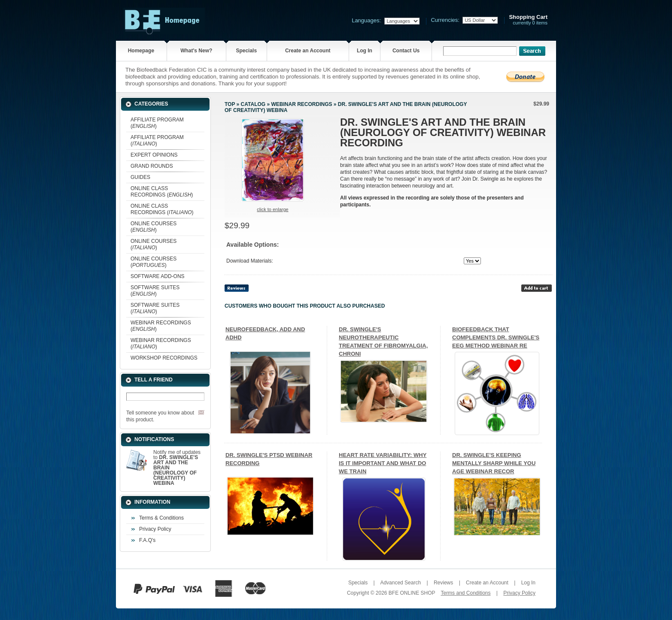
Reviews (443, 583)
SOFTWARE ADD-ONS (158, 276)
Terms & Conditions (161, 518)
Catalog (253, 104)
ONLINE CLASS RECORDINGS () (162, 192)
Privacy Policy (155, 529)
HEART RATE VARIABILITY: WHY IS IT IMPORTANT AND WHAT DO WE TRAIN (383, 463)
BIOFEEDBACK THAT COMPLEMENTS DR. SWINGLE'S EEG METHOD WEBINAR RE (496, 337)
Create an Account (308, 51)
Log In (365, 51)
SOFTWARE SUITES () (155, 291)
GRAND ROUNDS (152, 166)
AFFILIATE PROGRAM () (157, 123)
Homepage (141, 51)
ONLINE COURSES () (154, 227)
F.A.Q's (147, 540)
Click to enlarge (272, 209)
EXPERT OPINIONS (154, 155)
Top (230, 104)
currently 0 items (528, 20)
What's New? (196, 51)
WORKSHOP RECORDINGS (164, 358)
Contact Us (406, 51)
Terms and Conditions (465, 593)
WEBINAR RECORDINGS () (161, 326)
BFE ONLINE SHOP (412, 593)
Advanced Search (400, 583)
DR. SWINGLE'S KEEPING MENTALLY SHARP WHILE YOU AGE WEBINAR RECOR (494, 463)
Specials (246, 51)
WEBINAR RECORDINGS (301, 104)
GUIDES (140, 177)
